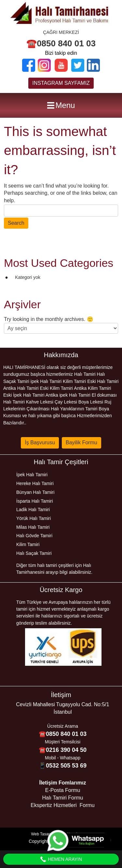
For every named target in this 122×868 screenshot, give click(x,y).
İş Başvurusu (40, 442)
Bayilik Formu (81, 442)
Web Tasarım (43, 834)
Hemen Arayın (61, 859)
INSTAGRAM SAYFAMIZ (61, 83)
